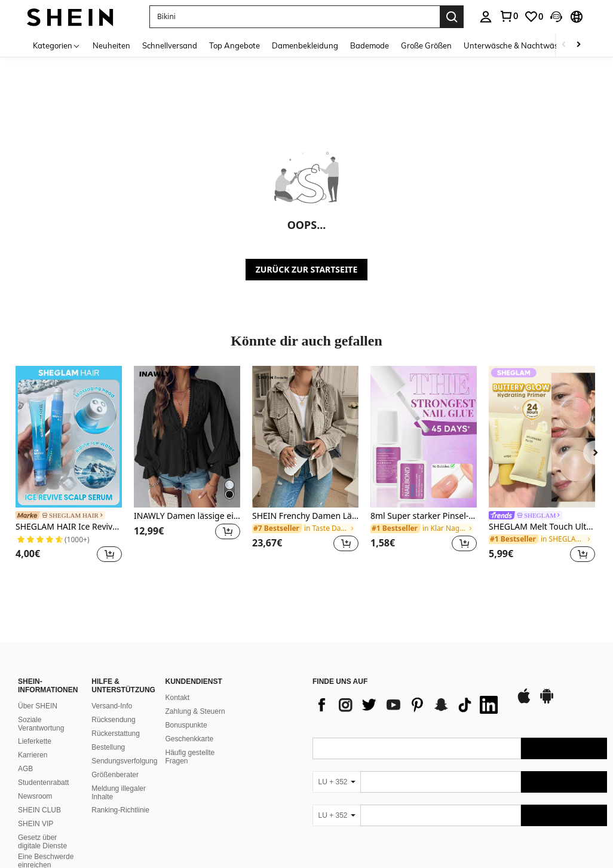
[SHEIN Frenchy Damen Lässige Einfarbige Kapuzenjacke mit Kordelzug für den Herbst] (305, 437)
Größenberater (115, 775)
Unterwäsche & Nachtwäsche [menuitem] (517, 45)
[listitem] (69, 466)
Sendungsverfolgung (124, 761)
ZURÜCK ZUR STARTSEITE (307, 269)
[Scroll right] (578, 45)
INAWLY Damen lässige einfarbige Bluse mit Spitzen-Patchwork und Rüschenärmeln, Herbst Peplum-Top (187, 516)
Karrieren (33, 755)
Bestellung (108, 747)
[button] (295, 17)
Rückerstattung (116, 733)
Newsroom (35, 796)
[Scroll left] (564, 45)
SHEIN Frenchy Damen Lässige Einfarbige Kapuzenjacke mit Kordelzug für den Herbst (305, 516)
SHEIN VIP (36, 824)
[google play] (547, 702)
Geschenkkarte (190, 739)
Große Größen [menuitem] (426, 45)
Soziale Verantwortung (41, 724)
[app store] (524, 702)
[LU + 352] (336, 782)
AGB (25, 769)
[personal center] (486, 17)
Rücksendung (113, 720)
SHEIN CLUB (39, 810)
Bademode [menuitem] (370, 45)
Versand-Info (112, 706)
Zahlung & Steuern (195, 711)
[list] (408, 705)
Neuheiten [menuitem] (111, 45)
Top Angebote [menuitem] (235, 45)
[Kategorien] (57, 45)
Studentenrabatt (43, 783)
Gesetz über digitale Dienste (42, 842)
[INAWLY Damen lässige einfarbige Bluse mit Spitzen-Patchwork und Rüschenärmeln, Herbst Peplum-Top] (187, 437)
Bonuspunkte (186, 725)
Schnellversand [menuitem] (170, 45)
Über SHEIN (38, 706)
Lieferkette (35, 741)
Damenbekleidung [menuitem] (305, 45)
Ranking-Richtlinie (120, 810)
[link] (508, 16)
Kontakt (178, 698)
